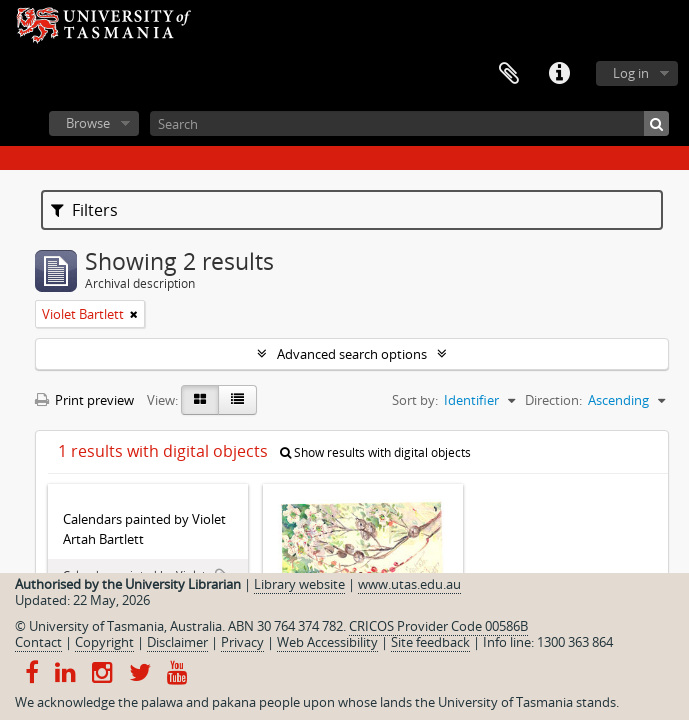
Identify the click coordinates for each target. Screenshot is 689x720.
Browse (88, 123)
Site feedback (430, 642)
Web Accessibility (327, 642)
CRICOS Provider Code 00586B (438, 626)
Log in (631, 73)
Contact (38, 642)
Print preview (84, 400)
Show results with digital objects (375, 452)
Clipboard (509, 74)
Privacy (242, 642)
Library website (299, 584)
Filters (84, 210)
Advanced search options (352, 354)
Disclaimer (177, 642)
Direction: (553, 400)
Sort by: (415, 400)
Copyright (104, 642)
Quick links (559, 74)
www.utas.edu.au (409, 584)
